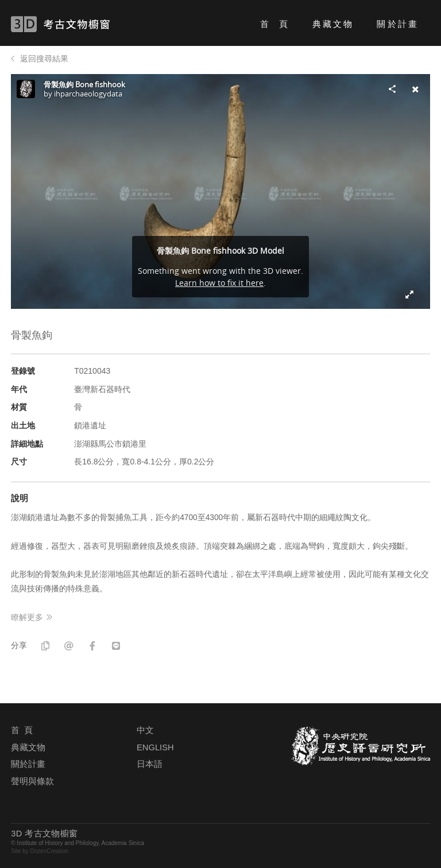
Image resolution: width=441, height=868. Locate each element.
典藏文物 (333, 24)
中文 (145, 730)
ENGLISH (155, 747)
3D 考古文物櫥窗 (77, 24)
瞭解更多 (27, 617)
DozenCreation (50, 851)
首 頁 (275, 24)
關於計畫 (397, 24)
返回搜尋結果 (44, 59)
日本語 (150, 764)
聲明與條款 (32, 781)
